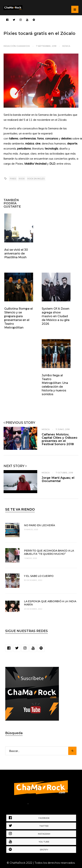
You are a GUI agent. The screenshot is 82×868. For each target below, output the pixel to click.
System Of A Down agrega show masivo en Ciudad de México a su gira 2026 (56, 316)
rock (22, 179)
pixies (13, 179)
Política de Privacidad (48, 804)
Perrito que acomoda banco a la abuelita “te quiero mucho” (49, 552)
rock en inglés (36, 179)
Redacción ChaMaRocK (17, 46)
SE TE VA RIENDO (20, 509)
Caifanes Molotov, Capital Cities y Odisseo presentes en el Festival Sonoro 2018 (60, 439)
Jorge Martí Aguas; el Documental (58, 479)
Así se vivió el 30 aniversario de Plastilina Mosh (16, 253)
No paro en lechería (39, 525)
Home (20, 804)
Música (66, 46)
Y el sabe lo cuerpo (39, 576)
